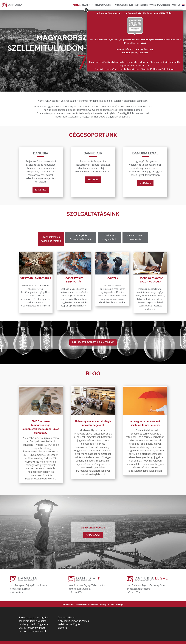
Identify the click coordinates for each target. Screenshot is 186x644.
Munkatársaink (121, 5)
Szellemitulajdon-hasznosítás (135, 237)
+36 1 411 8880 (75, 592)
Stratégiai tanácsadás (36, 278)
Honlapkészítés (107, 604)
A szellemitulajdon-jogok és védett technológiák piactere (73, 624)
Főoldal (77, 5)
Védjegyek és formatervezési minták (81, 237)
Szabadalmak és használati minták (51, 239)
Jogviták (112, 278)
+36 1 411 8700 (17, 592)
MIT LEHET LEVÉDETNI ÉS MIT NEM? (93, 342)
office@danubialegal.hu (138, 589)
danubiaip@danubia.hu (80, 589)
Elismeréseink (141, 5)
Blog (131, 5)
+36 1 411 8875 (134, 592)
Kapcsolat (176, 5)
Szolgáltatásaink (104, 5)
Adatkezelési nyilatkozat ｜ (88, 604)
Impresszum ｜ (69, 604)
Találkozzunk (163, 5)
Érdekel (41, 190)
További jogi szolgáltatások (109, 237)
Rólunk (86, 5)
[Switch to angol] (183, 7)
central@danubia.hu (20, 589)
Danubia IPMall (66, 617)
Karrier (152, 5)
